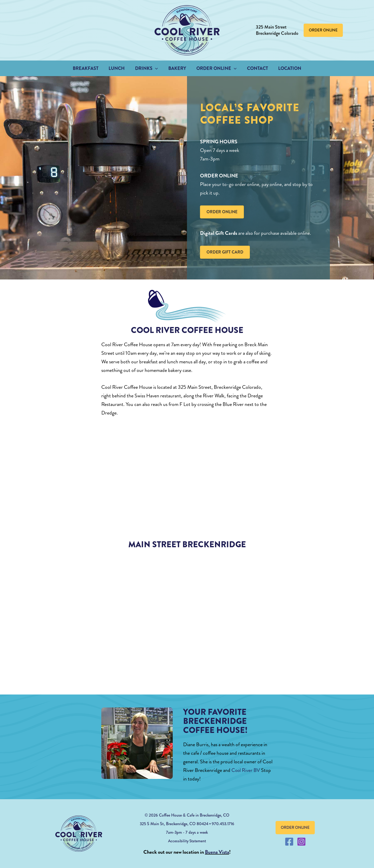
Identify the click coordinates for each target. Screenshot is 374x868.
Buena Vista (217, 852)
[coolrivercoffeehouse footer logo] (79, 834)
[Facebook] (289, 842)
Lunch (119, 68)
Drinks (148, 68)
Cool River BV (246, 770)
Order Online (216, 68)
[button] (323, 30)
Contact (255, 68)
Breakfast (88, 68)
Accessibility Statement (187, 841)
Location (287, 68)
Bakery (177, 68)
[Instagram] (301, 842)
